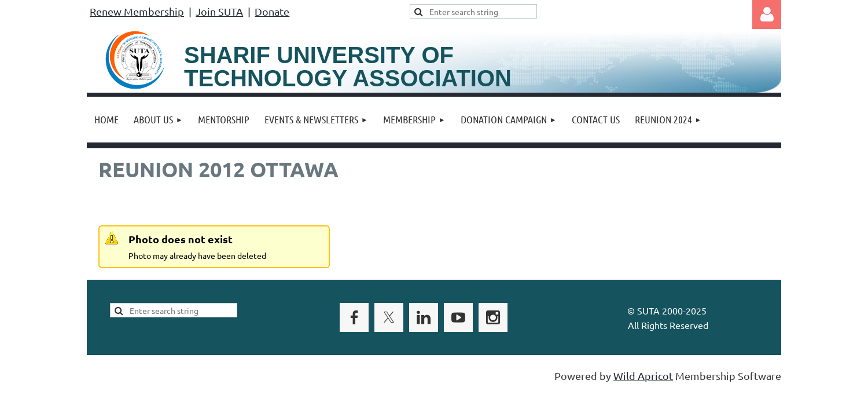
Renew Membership (137, 11)
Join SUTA (219, 11)
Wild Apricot (643, 376)
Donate (272, 11)
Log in (767, 14)
